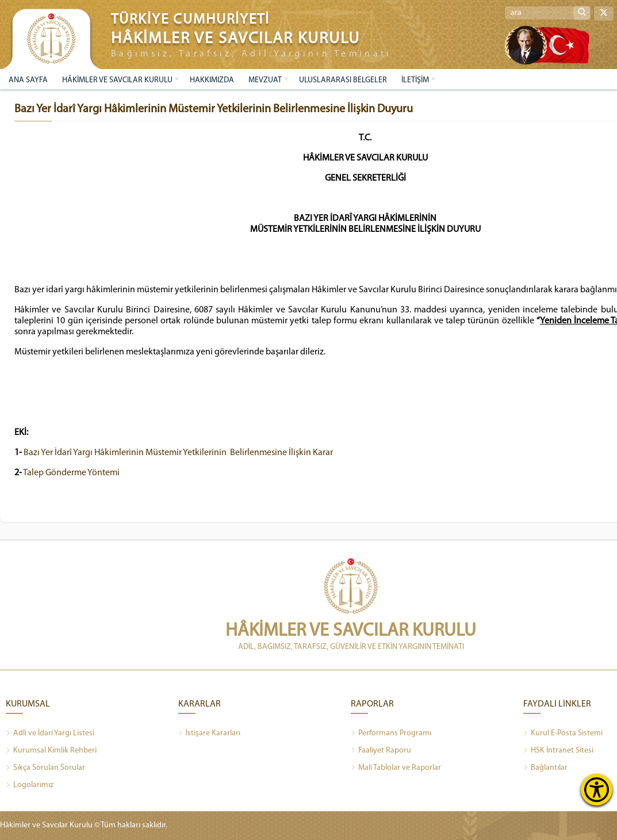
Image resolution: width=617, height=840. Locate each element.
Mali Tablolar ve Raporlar (396, 768)
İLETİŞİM (415, 80)
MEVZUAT (265, 80)
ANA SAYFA (28, 80)
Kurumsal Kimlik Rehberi (51, 751)
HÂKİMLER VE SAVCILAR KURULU (117, 80)
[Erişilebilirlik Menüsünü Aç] (597, 790)
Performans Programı (391, 734)
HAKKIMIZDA (212, 80)
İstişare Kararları (209, 734)
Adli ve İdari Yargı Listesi (50, 734)
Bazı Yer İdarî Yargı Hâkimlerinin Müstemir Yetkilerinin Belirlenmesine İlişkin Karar (178, 453)
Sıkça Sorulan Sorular (45, 768)
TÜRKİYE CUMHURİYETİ (190, 20)
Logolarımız (30, 785)
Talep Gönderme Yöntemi (71, 473)
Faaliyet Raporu (381, 751)
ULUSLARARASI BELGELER (343, 80)
